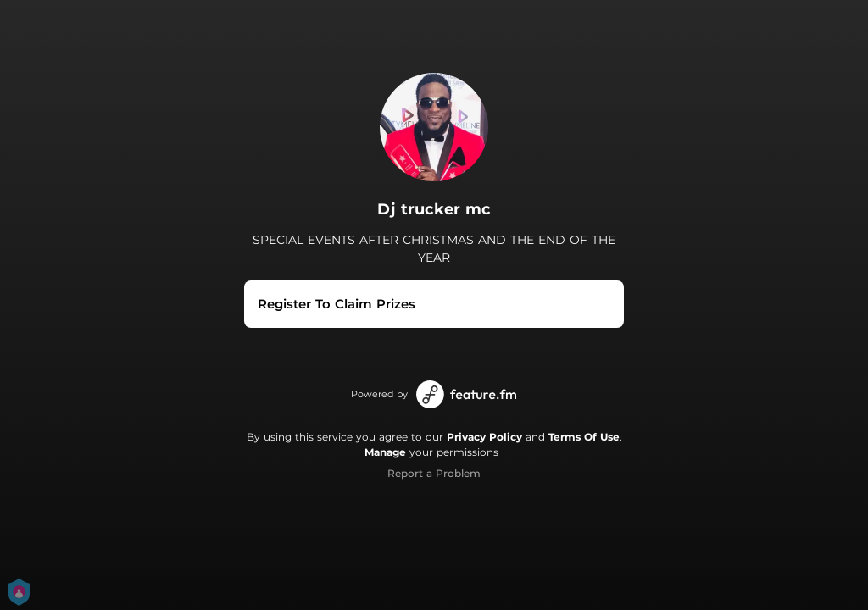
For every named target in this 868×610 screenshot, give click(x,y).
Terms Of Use (584, 437)
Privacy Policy (484, 437)
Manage (385, 452)
